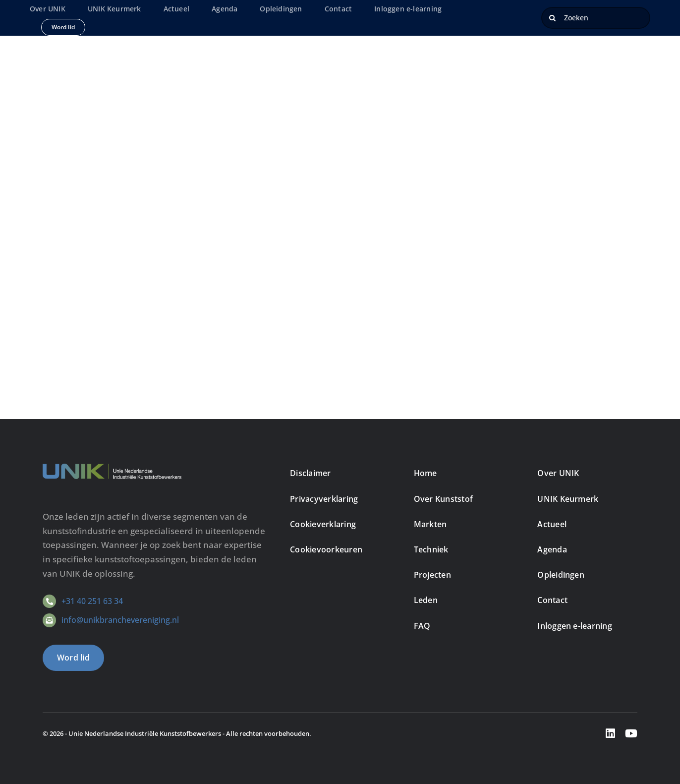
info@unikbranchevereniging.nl (120, 620)
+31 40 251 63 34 (92, 601)
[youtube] (631, 733)
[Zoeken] (596, 18)
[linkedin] (610, 733)
